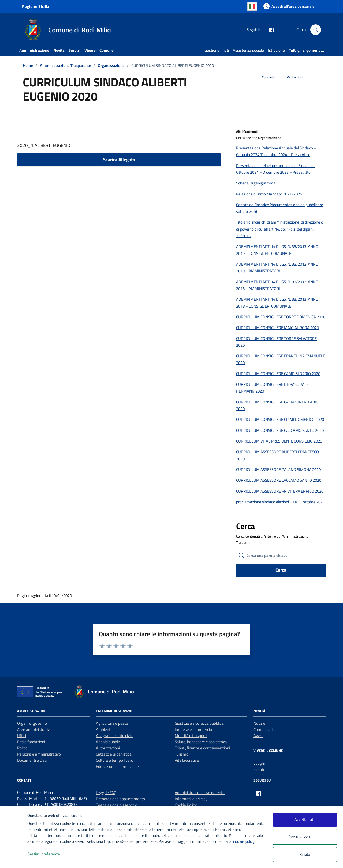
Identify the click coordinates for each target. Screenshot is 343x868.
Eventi (259, 769)
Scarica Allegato (119, 160)
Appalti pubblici (109, 742)
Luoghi (259, 763)
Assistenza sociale (248, 50)
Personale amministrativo (39, 754)
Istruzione (276, 50)
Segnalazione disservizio (117, 805)
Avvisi (258, 736)
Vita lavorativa (187, 760)
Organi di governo (32, 723)
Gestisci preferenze (49, 854)
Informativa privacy (191, 799)
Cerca (281, 570)
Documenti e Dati (32, 760)
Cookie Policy (186, 805)
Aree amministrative (34, 729)
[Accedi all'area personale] (289, 6)
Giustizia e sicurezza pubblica (199, 723)
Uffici (22, 736)
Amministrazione (34, 50)
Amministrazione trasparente (200, 793)
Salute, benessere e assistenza (201, 742)
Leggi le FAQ (106, 793)
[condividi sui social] (264, 77)
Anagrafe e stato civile (115, 736)
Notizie (259, 723)
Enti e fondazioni (31, 742)
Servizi (74, 50)
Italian (252, 6)
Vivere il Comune (99, 50)
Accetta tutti (305, 819)
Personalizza (305, 837)
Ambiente (104, 729)
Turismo (182, 754)
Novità (59, 50)
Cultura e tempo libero (115, 760)
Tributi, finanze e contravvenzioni (202, 748)
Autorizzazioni (108, 748)
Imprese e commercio (193, 729)
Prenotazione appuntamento (120, 799)
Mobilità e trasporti (191, 736)
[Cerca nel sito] (316, 30)
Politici (23, 748)
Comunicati (263, 729)
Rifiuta (305, 854)
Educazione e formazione (117, 766)
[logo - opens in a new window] (14, 858)
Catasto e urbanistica (114, 754)
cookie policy (244, 841)
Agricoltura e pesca (112, 723)
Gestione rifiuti (217, 50)
